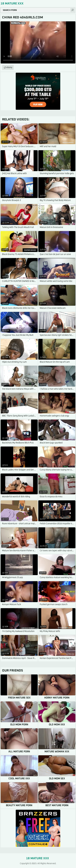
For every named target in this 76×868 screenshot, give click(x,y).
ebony (9, 67)
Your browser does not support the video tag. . (38, 42)
